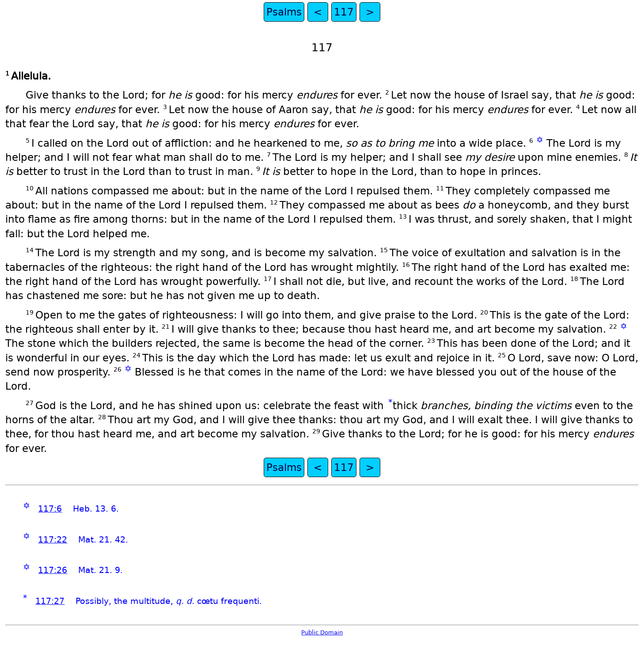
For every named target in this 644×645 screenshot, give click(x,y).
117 (344, 12)
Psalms (284, 12)
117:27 (50, 601)
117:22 (53, 540)
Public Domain (322, 632)
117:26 (53, 570)
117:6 (50, 509)
